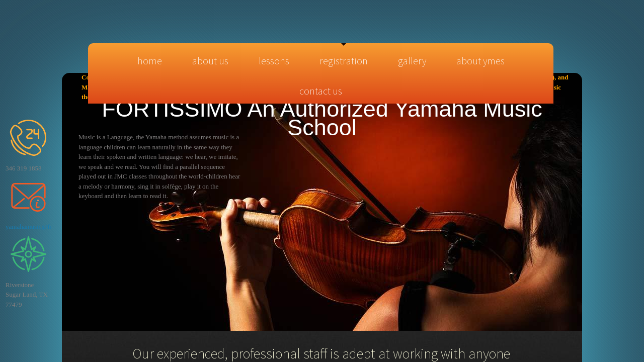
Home (150, 61)
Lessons (274, 61)
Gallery (412, 61)
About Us (210, 61)
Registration (344, 61)
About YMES (480, 61)
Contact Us (321, 91)
